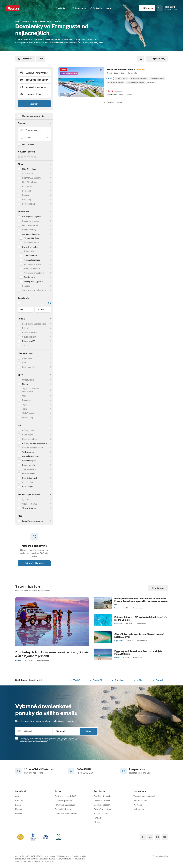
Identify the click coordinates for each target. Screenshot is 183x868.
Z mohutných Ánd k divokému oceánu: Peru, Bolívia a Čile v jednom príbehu (52, 654)
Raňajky (26, 195)
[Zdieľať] (141, 59)
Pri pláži (26, 328)
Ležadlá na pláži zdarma (32, 521)
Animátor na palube (33, 264)
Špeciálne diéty (29, 469)
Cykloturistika (28, 380)
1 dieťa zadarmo (31, 251)
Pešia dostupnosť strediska (34, 324)
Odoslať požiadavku (34, 563)
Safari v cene (28, 435)
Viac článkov (158, 588)
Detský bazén (30, 277)
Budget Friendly (29, 230)
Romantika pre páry (31, 221)
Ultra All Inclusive (30, 169)
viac (101, 43)
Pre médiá (138, 805)
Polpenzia (27, 191)
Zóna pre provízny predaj (144, 796)
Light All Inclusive (30, 182)
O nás (18, 796)
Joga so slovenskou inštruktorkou (31, 390)
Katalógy (98, 818)
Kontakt (19, 814)
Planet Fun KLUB (31, 243)
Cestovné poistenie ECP (65, 796)
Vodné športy (28, 413)
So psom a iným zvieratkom (34, 290)
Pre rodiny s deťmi (30, 247)
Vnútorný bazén (29, 508)
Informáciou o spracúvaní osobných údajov (33, 742)
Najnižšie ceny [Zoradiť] (157, 59)
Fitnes (25, 384)
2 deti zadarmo (30, 256)
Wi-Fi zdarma (28, 452)
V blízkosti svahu (29, 337)
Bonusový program (102, 805)
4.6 (110, 78)
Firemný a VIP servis (63, 809)
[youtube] (165, 837)
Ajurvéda (26, 499)
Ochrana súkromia (102, 801)
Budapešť (96, 680)
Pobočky (19, 801)
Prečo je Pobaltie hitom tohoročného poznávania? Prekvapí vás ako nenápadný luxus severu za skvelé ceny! (141, 601)
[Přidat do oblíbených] (101, 70)
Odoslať (89, 731)
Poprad (158, 680)
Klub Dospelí (28, 487)
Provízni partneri (140, 801)
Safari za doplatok (30, 439)
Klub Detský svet (30, 478)
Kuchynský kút (28, 367)
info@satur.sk (137, 769)
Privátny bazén (29, 430)
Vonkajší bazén (29, 474)
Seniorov (26, 286)
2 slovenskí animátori (116, 82)
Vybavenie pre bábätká (34, 273)
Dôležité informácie (102, 796)
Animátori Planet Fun (31, 234)
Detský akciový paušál (34, 282)
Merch (97, 822)
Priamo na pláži (29, 341)
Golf (24, 396)
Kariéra (18, 805)
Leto (41, 59)
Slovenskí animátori (33, 238)
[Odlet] (34, 137)
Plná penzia (27, 186)
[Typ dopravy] (34, 130)
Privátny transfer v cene (33, 448)
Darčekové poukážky (63, 801)
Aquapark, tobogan (32, 260)
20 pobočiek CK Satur (38, 769)
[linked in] (150, 837)
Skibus (25, 345)
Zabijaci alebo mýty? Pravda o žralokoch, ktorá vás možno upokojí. (141, 618)
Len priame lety (29, 144)
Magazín (19, 809)
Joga (24, 405)
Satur (110, 8)
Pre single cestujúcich (32, 217)
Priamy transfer (29, 465)
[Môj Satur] (147, 8)
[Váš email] (34, 731)
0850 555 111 (84, 769)
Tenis (25, 409)
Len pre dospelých (30, 225)
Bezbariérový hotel (30, 456)
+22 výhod (151, 82)
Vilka (24, 363)
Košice (138, 680)
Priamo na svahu (29, 332)
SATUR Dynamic (101, 814)
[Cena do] (34, 303)
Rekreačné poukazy (102, 809)
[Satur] (13, 8)
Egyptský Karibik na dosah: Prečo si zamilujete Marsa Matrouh (138, 653)
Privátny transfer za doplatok (35, 443)
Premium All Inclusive (32, 178)
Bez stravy (27, 199)
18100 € (41, 310)
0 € (22, 310)
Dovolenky (62, 8)
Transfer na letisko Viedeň (66, 814)
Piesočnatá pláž (29, 461)
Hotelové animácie (32, 269)
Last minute (25, 59)
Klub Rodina (27, 482)
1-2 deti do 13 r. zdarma (136, 82)
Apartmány (27, 358)
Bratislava (118, 680)
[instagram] (157, 837)
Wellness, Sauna (29, 504)
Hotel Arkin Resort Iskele (121, 69)
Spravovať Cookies (160, 856)
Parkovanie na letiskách (65, 805)
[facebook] (143, 837)
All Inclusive (27, 173)
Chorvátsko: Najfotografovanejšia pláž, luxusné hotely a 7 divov (139, 636)
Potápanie (27, 400)
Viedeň (75, 680)
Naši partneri (139, 809)
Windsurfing (28, 418)
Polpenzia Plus (29, 204)
